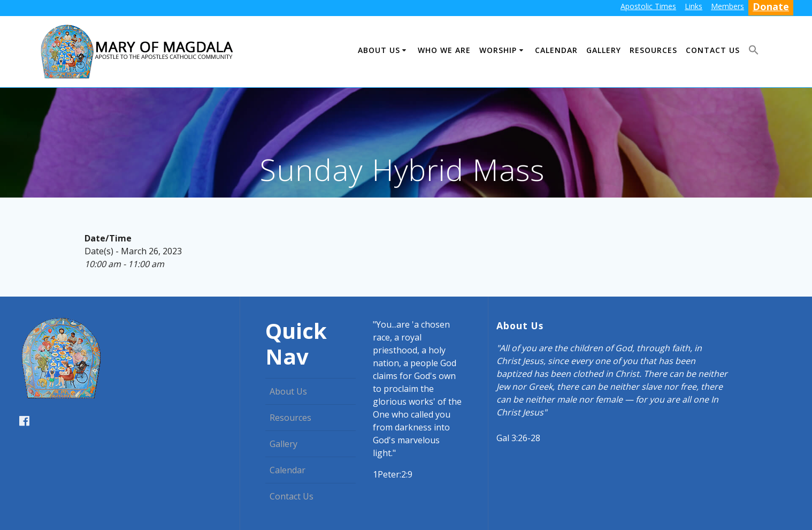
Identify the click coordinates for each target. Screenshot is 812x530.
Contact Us (713, 50)
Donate (771, 6)
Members (727, 6)
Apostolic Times (648, 6)
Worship (498, 50)
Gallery (604, 50)
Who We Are (444, 50)
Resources (653, 50)
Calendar (556, 50)
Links (694, 6)
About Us (379, 50)
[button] (754, 51)
